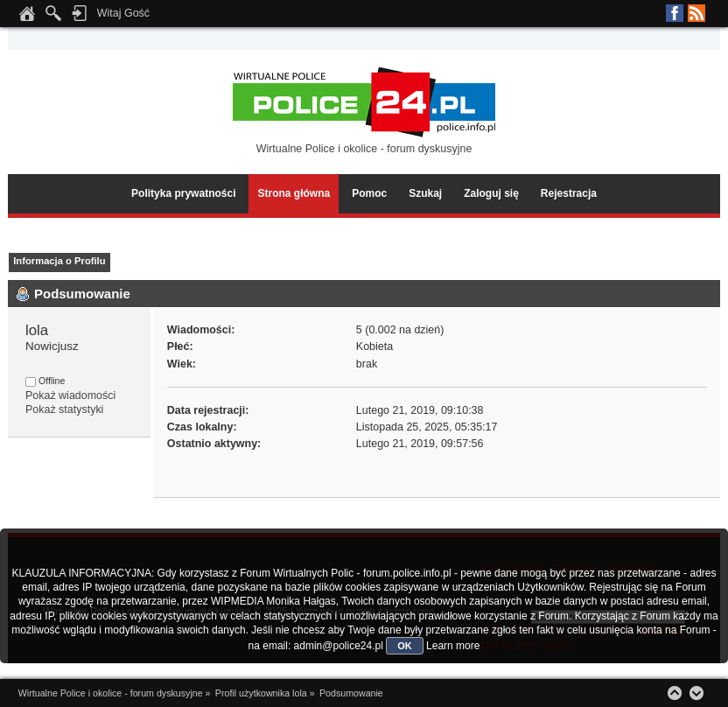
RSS (696, 13)
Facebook (675, 13)
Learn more (453, 646)
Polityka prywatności (183, 193)
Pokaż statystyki (64, 409)
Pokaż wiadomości (70, 395)
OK (405, 646)
